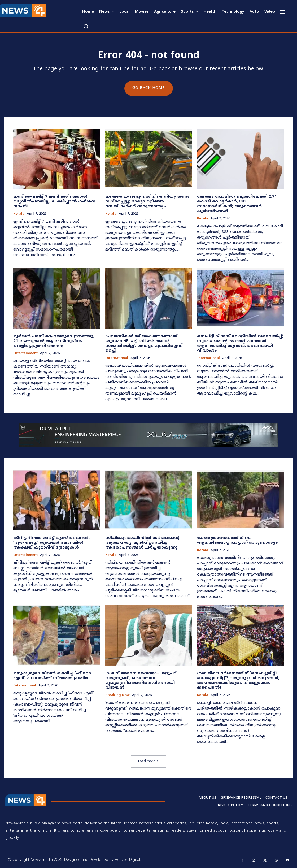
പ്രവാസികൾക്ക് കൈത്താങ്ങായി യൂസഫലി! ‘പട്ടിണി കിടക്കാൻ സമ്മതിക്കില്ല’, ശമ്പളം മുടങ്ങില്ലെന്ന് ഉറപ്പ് (144, 344)
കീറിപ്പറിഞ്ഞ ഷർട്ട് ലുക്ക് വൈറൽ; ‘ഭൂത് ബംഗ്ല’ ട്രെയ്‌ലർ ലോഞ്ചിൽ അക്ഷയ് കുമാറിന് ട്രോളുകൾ (51, 543)
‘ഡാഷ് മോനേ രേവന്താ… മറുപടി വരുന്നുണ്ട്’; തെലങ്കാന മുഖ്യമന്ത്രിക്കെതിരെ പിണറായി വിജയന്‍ (141, 681)
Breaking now (117, 696)
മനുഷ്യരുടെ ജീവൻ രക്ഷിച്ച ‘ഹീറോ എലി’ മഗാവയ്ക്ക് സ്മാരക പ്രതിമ (52, 676)
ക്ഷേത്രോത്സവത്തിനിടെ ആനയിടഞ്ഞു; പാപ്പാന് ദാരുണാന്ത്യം (237, 540)
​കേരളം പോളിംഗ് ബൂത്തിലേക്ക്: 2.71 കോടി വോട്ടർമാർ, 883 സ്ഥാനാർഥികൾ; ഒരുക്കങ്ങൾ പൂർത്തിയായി (237, 204)
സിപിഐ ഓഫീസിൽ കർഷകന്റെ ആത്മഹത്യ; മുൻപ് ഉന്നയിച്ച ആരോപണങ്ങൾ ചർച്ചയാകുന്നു (142, 543)
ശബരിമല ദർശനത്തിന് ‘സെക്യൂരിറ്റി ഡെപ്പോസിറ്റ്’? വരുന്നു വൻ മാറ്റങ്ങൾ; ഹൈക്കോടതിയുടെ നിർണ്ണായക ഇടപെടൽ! (238, 681)
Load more (148, 761)
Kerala (19, 214)
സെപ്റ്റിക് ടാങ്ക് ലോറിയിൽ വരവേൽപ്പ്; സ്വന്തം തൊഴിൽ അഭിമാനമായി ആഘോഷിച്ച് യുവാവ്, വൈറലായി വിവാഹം (240, 344)
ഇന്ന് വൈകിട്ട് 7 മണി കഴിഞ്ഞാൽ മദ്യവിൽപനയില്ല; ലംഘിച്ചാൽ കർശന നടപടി (54, 202)
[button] (86, 26)
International (117, 358)
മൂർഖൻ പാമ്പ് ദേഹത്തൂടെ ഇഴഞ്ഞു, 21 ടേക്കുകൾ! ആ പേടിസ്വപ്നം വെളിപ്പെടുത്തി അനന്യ (54, 341)
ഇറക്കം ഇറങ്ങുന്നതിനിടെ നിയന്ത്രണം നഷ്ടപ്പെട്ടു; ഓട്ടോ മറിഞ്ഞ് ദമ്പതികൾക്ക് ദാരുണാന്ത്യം (147, 202)
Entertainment (25, 354)
